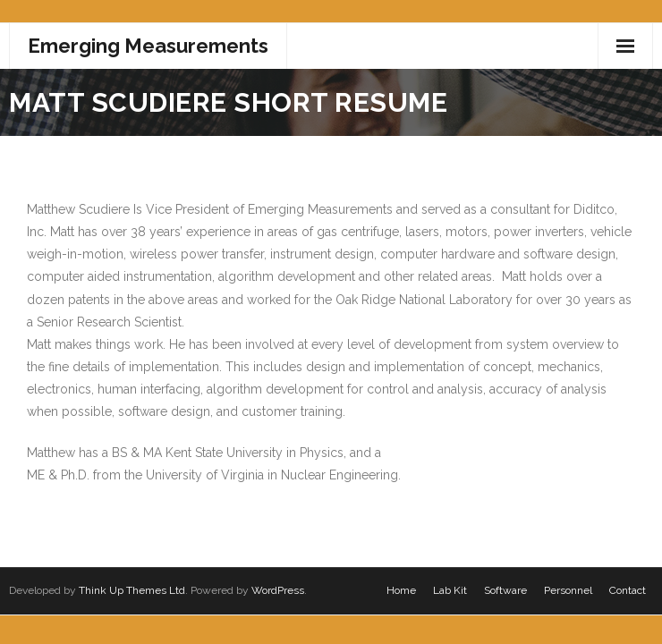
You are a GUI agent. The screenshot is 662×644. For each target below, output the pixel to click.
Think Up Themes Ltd (132, 590)
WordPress (278, 590)
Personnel (568, 590)
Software (505, 590)
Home (401, 590)
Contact (628, 590)
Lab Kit (450, 590)
